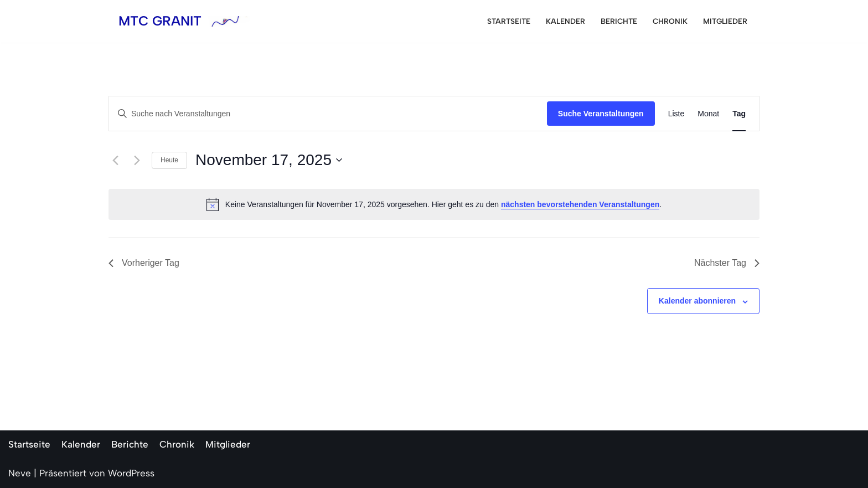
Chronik (670, 21)
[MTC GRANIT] (184, 21)
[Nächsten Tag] (137, 160)
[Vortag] (115, 160)
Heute (169, 160)
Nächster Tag (727, 263)
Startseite (509, 21)
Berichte (619, 21)
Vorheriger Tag (144, 263)
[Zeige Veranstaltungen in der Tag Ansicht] (739, 114)
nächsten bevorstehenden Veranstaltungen (580, 204)
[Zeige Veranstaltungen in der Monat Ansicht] (708, 114)
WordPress (131, 473)
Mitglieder (725, 21)
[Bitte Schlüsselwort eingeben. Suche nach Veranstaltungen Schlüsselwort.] (328, 114)
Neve (20, 473)
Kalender (565, 21)
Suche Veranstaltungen (601, 114)
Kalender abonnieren (697, 301)
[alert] (434, 204)
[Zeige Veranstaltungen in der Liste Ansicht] (676, 114)
